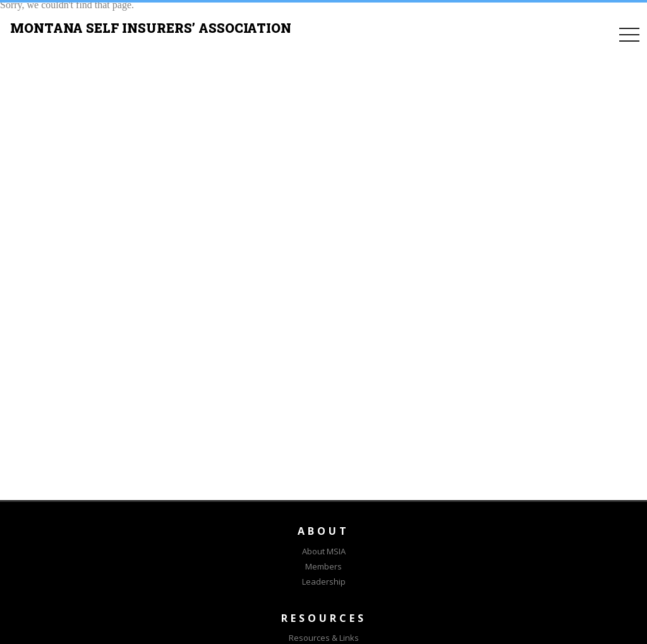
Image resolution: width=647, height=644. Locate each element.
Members (323, 566)
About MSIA (324, 551)
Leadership (324, 581)
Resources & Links (324, 638)
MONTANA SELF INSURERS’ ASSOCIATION (151, 28)
